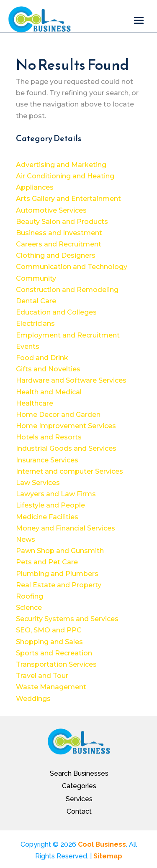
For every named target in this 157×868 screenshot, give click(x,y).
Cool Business (102, 844)
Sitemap (108, 856)
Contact (79, 811)
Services (79, 799)
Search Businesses (79, 773)
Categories (79, 786)
